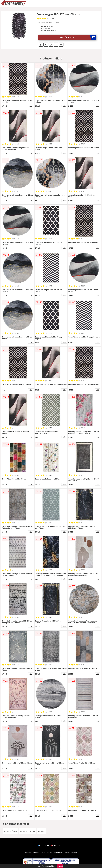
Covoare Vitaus (11, 831)
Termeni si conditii (31, 853)
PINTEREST (57, 846)
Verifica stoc (78, 37)
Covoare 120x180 (27, 831)
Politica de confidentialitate (52, 853)
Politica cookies (71, 853)
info (31, 106)
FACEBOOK (44, 846)
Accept (60, 866)
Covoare (42, 831)
